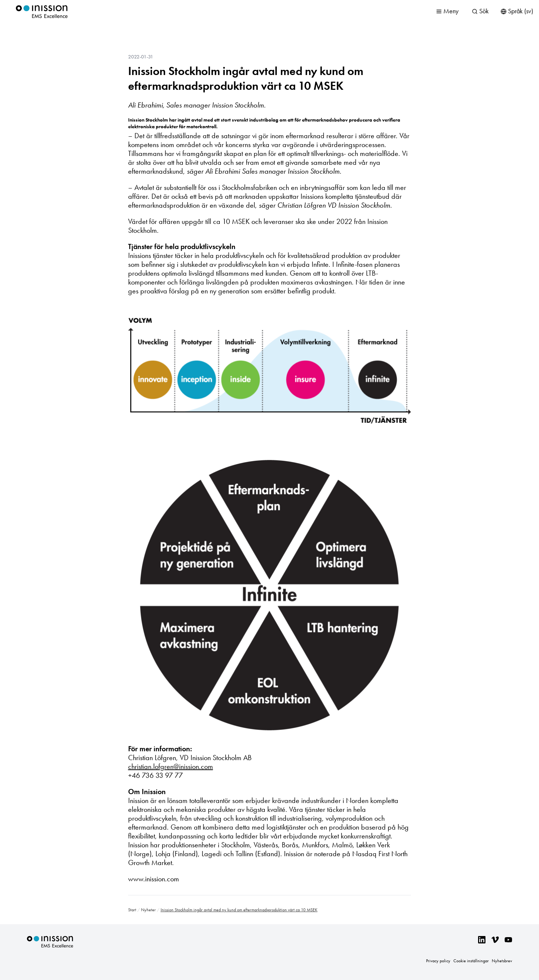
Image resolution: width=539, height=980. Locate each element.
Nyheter (148, 910)
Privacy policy (438, 961)
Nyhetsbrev (502, 961)
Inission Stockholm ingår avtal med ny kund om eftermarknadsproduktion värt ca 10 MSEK (246, 78)
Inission (42, 12)
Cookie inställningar (471, 961)
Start (132, 910)
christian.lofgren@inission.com (171, 766)
